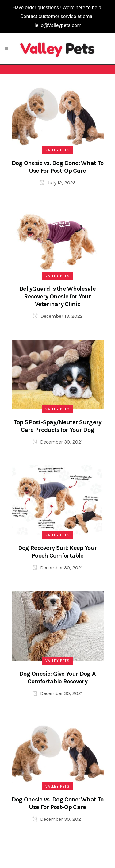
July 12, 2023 (57, 183)
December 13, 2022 (58, 316)
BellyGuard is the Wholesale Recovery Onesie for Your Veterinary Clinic (57, 296)
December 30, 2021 (57, 442)
